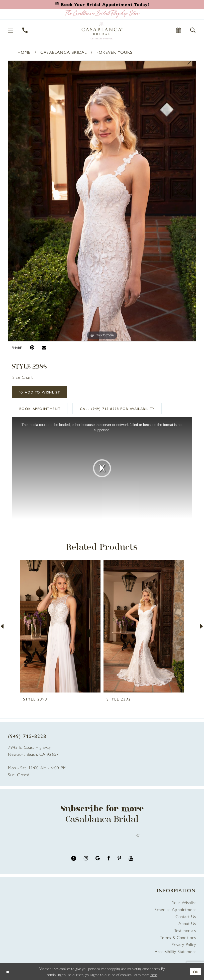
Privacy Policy (184, 944)
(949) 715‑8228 (27, 736)
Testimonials (185, 930)
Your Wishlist (184, 902)
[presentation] (60, 626)
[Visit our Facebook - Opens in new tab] (109, 858)
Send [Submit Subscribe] (136, 836)
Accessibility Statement (175, 951)
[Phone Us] (25, 30)
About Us (187, 923)
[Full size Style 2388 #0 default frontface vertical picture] (102, 201)
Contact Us (186, 916)
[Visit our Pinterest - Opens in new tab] (119, 858)
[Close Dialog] (8, 971)
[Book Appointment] (179, 30)
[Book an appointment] (102, 4)
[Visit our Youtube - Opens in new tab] (131, 858)
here (154, 974)
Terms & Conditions (178, 937)
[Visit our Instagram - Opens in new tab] (86, 858)
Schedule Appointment (175, 909)
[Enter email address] (102, 836)
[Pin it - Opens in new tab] (32, 348)
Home (24, 52)
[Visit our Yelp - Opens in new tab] (74, 858)
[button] (11, 30)
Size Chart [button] (23, 377)
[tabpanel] (102, 201)
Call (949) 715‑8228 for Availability (117, 408)
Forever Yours (115, 52)
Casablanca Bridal (64, 52)
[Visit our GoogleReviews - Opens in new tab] (98, 858)
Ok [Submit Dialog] (196, 971)
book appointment (40, 408)
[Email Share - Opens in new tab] (44, 348)
